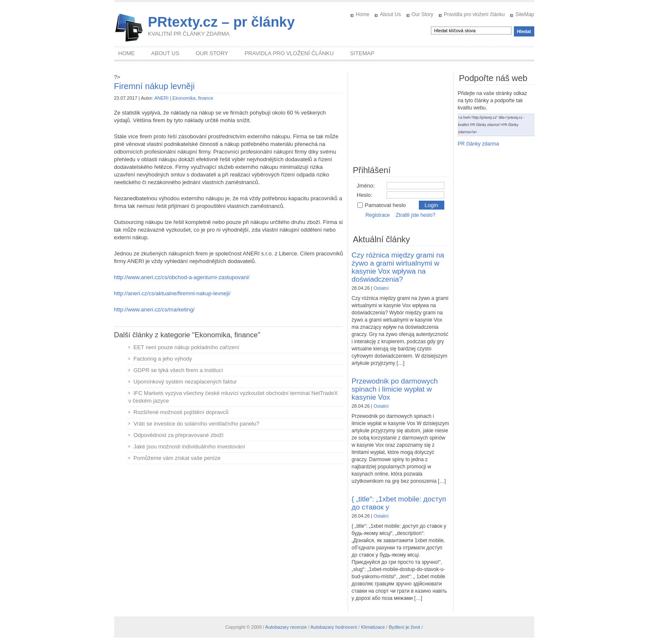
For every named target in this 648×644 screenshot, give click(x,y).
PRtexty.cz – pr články (222, 22)
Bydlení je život (404, 627)
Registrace (377, 215)
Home (362, 14)
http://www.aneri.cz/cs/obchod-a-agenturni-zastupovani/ (182, 277)
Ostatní (381, 288)
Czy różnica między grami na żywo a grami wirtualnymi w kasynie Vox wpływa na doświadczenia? (398, 267)
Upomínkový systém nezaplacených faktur (185, 382)
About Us (390, 14)
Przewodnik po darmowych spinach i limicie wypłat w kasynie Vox (395, 389)
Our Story (422, 14)
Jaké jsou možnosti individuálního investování (189, 447)
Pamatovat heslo (382, 205)
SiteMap (525, 14)
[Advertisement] (229, 532)
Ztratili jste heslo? (415, 215)
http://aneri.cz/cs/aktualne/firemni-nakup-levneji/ (173, 293)
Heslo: (365, 195)
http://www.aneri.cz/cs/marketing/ (154, 309)
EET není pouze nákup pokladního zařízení (187, 347)
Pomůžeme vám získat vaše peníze (177, 458)
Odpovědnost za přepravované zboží (179, 435)
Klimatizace (373, 627)
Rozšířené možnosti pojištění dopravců (181, 412)
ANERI (162, 98)
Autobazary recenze (286, 627)
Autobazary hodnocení (334, 627)
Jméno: (366, 186)
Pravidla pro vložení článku (474, 14)
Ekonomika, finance (193, 98)
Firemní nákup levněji (154, 86)
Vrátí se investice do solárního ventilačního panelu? (197, 424)
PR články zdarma (478, 144)
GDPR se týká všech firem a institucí (178, 370)
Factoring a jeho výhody (163, 359)
